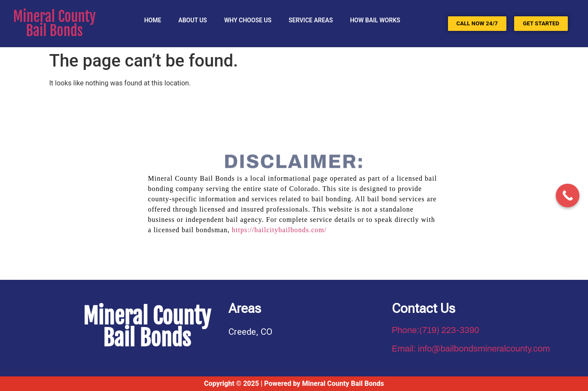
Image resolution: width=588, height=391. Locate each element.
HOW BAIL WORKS (375, 20)
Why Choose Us (248, 20)
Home (153, 20)
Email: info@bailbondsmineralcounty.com (471, 349)
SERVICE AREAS (311, 20)
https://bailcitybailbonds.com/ (279, 230)
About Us (193, 20)
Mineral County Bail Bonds (55, 24)
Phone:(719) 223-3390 (436, 330)
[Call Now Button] (568, 195)
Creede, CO (250, 332)
